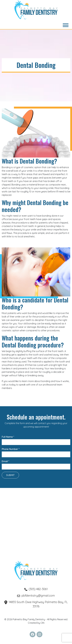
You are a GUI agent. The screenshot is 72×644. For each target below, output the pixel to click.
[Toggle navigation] (66, 25)
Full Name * (36, 439)
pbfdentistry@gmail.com (36, 596)
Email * (36, 464)
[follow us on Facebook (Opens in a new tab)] (33, 634)
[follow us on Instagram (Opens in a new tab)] (39, 634)
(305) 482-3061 (36, 589)
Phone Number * (36, 452)
